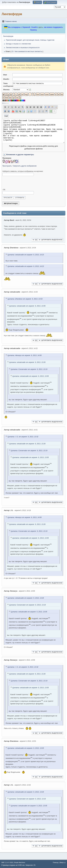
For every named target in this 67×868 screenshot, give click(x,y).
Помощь (56, 862)
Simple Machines (20, 862)
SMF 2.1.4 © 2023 (7, 862)
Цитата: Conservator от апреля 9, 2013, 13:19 (29, 369)
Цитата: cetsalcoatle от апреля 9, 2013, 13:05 (27, 306)
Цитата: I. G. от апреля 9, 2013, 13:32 (23, 437)
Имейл (6, 79)
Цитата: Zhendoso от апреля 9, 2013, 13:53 (25, 299)
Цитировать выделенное (50, 240)
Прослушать (7, 166)
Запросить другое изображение (25, 166)
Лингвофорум (12, 14)
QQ (35, 240)
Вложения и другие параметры (20, 155)
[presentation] (23, 182)
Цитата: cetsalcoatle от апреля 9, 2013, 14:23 (26, 255)
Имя (5, 75)
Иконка (6, 90)
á (3, 103)
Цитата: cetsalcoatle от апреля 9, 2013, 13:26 (27, 362)
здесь (41, 27)
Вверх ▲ (63, 862)
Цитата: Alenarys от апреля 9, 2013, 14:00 (25, 356)
